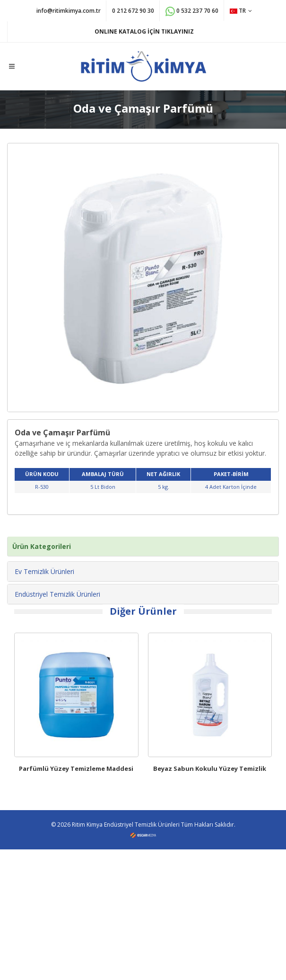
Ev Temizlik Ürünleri (44, 571)
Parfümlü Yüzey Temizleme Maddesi (76, 768)
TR (241, 11)
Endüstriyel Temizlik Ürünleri (57, 594)
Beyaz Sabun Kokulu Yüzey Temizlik (210, 768)
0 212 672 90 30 (133, 11)
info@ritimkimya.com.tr (69, 11)
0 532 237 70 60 (192, 11)
